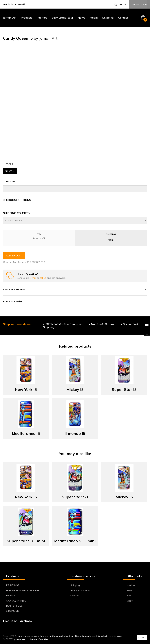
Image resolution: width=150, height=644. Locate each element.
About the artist (13, 301)
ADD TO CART (14, 256)
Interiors (42, 18)
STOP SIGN (13, 611)
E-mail (33, 278)
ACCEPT (142, 638)
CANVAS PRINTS (16, 601)
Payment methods (81, 591)
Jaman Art (10, 18)
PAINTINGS (13, 585)
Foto (129, 596)
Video (130, 601)
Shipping (108, 18)
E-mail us (120, 5)
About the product (75, 290)
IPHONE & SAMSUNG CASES (23, 591)
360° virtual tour (62, 18)
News (81, 18)
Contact (123, 18)
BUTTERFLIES (14, 606)
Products (27, 18)
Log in (135, 4)
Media (94, 18)
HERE (12, 636)
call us (43, 278)
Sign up (144, 4)
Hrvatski (21, 4)
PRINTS (11, 596)
